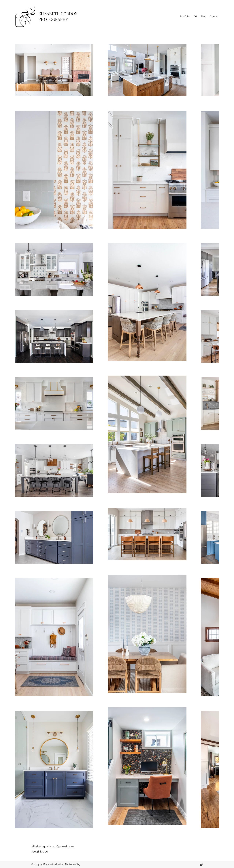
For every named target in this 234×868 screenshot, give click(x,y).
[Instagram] (201, 864)
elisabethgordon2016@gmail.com (53, 846)
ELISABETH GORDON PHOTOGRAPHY (58, 16)
